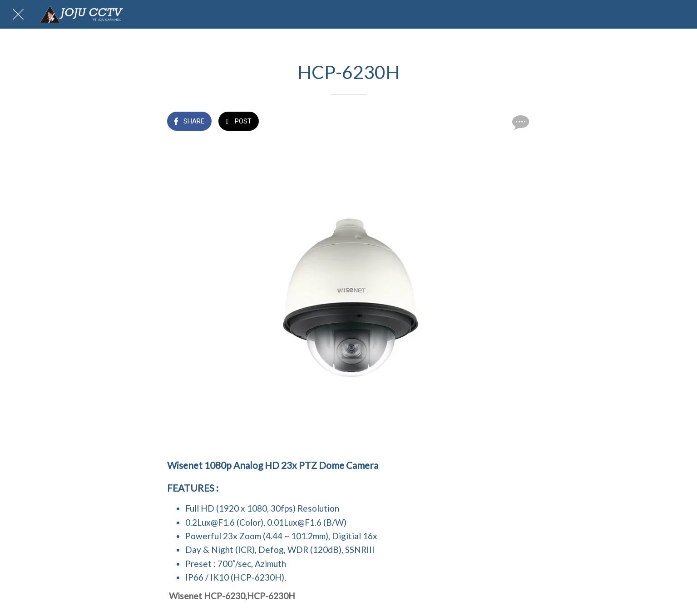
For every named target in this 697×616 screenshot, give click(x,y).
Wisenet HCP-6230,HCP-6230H (232, 596)
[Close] (18, 15)
